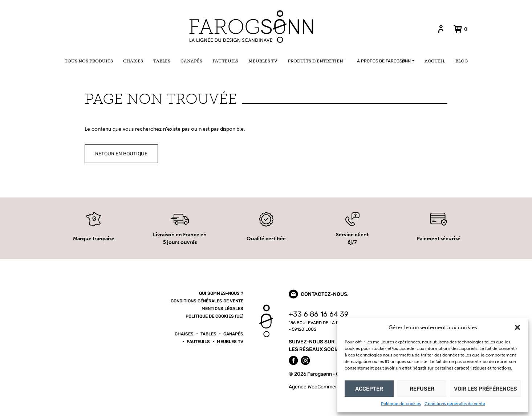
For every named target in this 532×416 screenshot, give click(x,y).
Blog (462, 61)
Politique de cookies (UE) (214, 316)
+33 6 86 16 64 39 (319, 314)
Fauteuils (225, 61)
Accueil (435, 61)
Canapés (191, 61)
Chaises (133, 61)
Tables (162, 61)
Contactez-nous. (319, 294)
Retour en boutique (121, 154)
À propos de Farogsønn (384, 61)
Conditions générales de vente (455, 404)
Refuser (422, 389)
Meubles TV (263, 61)
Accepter (369, 389)
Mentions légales (222, 309)
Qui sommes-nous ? (221, 293)
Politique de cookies (401, 404)
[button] (517, 327)
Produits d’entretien (315, 61)
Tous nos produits (89, 61)
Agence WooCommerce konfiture (327, 387)
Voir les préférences (486, 389)
